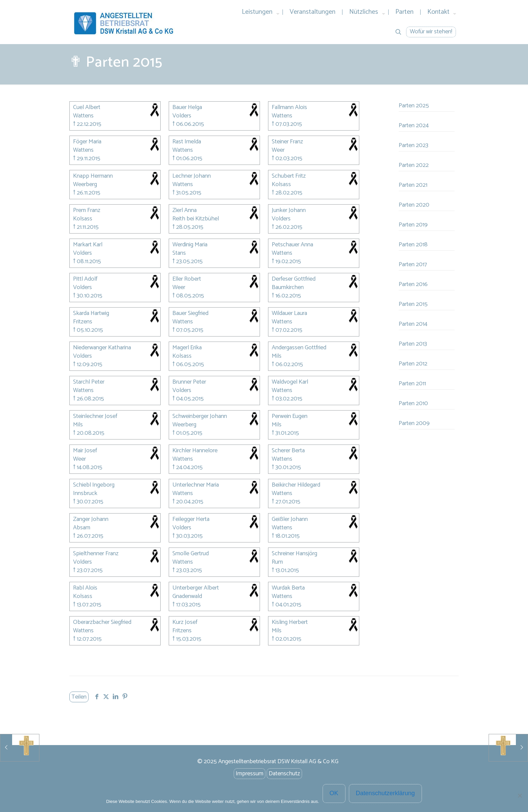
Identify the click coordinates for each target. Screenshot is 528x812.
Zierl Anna (185, 211)
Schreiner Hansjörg (294, 554)
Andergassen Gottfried (299, 348)
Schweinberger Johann (200, 417)
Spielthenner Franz (96, 554)
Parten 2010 (413, 403)
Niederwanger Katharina (102, 348)
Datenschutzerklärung (385, 793)
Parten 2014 (413, 324)
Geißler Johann (290, 520)
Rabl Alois (85, 588)
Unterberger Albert (196, 588)
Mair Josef (85, 451)
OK (334, 793)
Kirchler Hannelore (195, 451)
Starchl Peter (89, 382)
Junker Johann (289, 211)
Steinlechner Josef (95, 417)
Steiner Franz (287, 142)
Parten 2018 (413, 245)
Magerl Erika (187, 348)
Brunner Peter (189, 382)
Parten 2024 (414, 126)
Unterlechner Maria (196, 485)
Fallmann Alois (289, 108)
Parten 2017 (413, 264)
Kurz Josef (185, 623)
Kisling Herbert (290, 623)
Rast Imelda (187, 142)
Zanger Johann (91, 520)
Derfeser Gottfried (294, 279)
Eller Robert (187, 279)
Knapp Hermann (93, 176)
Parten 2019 (413, 225)
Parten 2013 (413, 344)
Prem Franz (87, 211)
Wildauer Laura (289, 314)
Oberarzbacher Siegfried (102, 623)
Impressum (250, 774)
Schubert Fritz (289, 176)
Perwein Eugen (290, 417)
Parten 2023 (414, 145)
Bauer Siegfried (190, 314)
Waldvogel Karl (290, 382)
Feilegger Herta (191, 520)
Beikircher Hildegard (296, 485)
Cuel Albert (87, 108)
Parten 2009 (414, 423)
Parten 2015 (413, 304)
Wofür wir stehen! (431, 32)
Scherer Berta (288, 451)
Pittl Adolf (85, 279)
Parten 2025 (414, 106)
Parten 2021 (413, 185)
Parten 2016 (413, 284)
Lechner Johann (192, 176)
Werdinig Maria (190, 245)
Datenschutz (284, 774)
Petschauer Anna (292, 245)
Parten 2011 (412, 384)
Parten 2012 (413, 364)
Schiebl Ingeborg (94, 485)
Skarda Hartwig (91, 314)
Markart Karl (88, 245)
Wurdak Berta (288, 588)
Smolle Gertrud (191, 554)
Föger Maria (87, 142)
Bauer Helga (187, 108)
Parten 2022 (414, 165)
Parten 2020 (414, 205)
